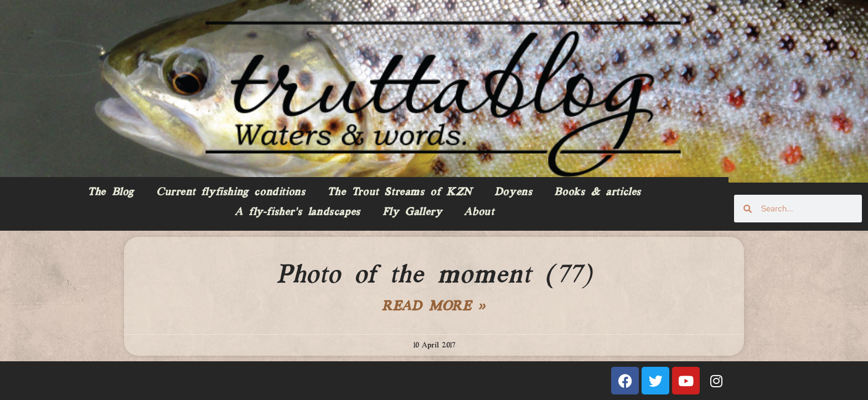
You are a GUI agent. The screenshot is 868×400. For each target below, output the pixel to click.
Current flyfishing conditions (231, 193)
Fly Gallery (412, 212)
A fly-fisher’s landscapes (298, 212)
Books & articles (598, 193)
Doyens (513, 193)
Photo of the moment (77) (434, 276)
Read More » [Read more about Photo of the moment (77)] (434, 307)
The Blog (111, 193)
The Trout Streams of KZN (399, 193)
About (479, 212)
